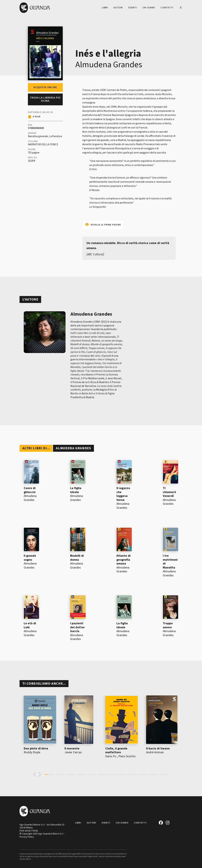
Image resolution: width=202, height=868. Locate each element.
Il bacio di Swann (158, 749)
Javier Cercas (73, 752)
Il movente (72, 749)
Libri (105, 8)
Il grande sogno (30, 558)
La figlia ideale (76, 490)
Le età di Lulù (30, 625)
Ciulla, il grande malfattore (116, 751)
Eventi (133, 8)
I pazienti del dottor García (77, 627)
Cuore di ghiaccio (30, 490)
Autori (118, 8)
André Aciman (155, 752)
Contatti (167, 8)
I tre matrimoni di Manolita (170, 562)
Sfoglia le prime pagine (106, 225)
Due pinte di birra (36, 749)
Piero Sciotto (127, 756)
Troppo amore (168, 625)
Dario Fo (111, 756)
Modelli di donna (77, 558)
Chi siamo (149, 8)
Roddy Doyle (32, 752)
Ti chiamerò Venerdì (169, 492)
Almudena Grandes (109, 65)
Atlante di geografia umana (123, 560)
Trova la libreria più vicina (45, 99)
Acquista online (45, 87)
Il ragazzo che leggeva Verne (123, 494)
